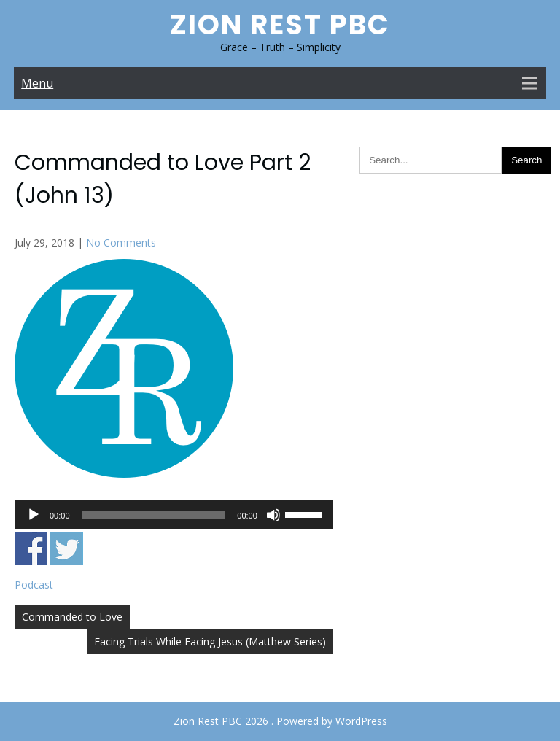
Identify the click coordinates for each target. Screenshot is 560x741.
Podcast (34, 585)
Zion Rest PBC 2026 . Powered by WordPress (280, 721)
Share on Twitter (67, 549)
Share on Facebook (31, 549)
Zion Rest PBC (280, 24)
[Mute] (273, 515)
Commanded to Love (72, 617)
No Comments (121, 243)
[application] (174, 515)
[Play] (34, 515)
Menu (37, 83)
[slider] (154, 515)
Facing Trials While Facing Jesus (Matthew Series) (210, 641)
